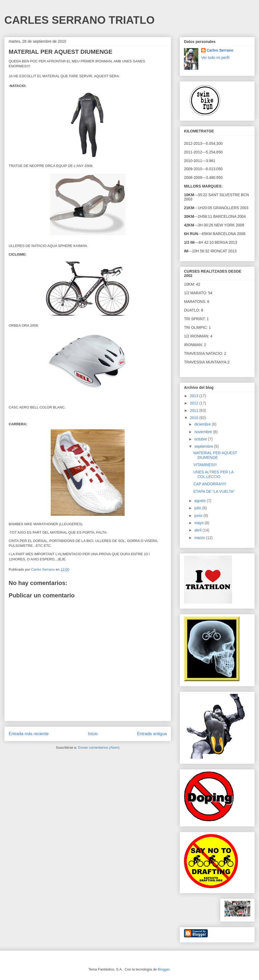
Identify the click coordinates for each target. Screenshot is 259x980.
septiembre (204, 446)
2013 (195, 396)
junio (199, 516)
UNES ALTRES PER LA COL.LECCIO (213, 474)
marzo (200, 538)
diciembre (203, 424)
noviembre (204, 432)
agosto (200, 501)
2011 (195, 410)
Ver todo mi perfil (215, 58)
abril (198, 530)
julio (198, 508)
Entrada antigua (152, 734)
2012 (195, 403)
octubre (201, 439)
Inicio (93, 734)
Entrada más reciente (29, 734)
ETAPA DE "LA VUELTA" (214, 491)
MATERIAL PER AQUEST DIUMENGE (215, 455)
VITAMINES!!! (205, 465)
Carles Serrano (220, 50)
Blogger (164, 969)
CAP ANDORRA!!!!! (210, 484)
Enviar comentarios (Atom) (99, 747)
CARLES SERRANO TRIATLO (79, 20)
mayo (199, 523)
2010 (195, 418)
